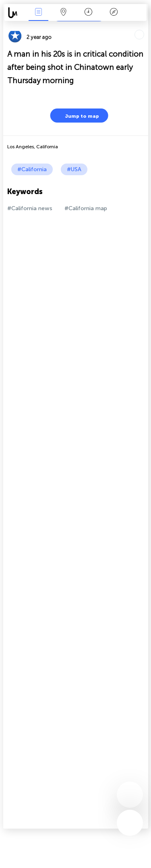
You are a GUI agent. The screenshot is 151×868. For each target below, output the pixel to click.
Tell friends (145, 26)
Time (88, 13)
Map (64, 13)
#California (32, 169)
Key (114, 13)
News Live (38, 13)
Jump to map (77, 116)
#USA (74, 169)
